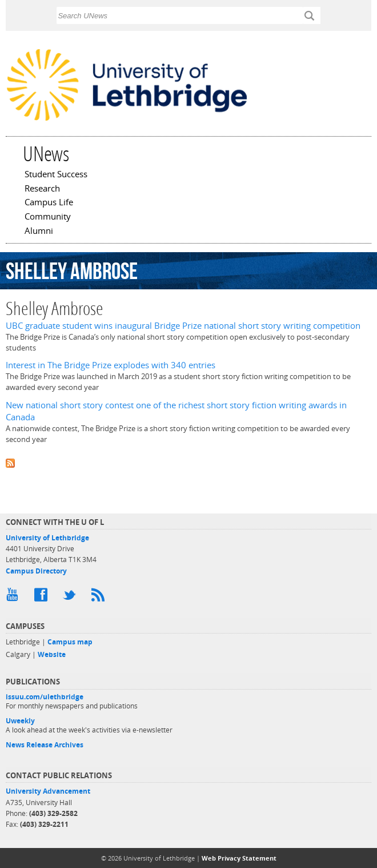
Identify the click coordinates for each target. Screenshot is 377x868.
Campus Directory (36, 571)
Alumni (39, 232)
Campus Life (49, 203)
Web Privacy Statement (239, 858)
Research (42, 189)
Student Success (56, 175)
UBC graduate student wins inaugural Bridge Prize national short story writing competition (183, 326)
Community (48, 217)
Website (52, 654)
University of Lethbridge (47, 538)
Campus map (70, 642)
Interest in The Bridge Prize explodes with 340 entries (111, 365)
